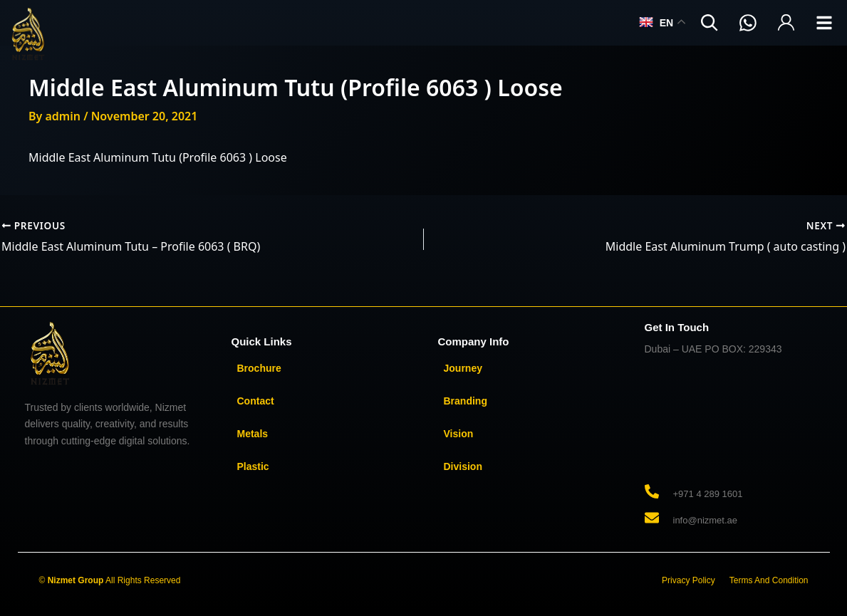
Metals (253, 434)
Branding (466, 401)
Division (463, 466)
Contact (256, 401)
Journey (463, 368)
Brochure (259, 368)
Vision (459, 434)
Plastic (253, 466)
